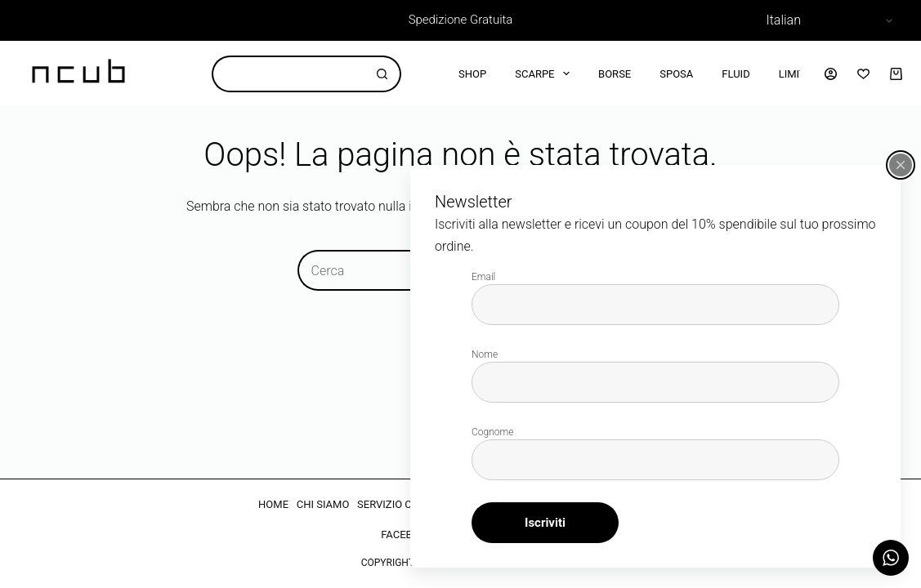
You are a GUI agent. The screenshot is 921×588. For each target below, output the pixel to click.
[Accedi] (831, 74)
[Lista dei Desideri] (863, 74)
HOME (273, 504)
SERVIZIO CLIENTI (400, 504)
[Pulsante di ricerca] (383, 74)
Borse (615, 74)
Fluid (735, 74)
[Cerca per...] (288, 74)
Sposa (676, 74)
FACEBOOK (407, 535)
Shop (472, 74)
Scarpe (545, 73)
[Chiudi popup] (901, 165)
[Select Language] (827, 20)
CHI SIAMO (323, 504)
